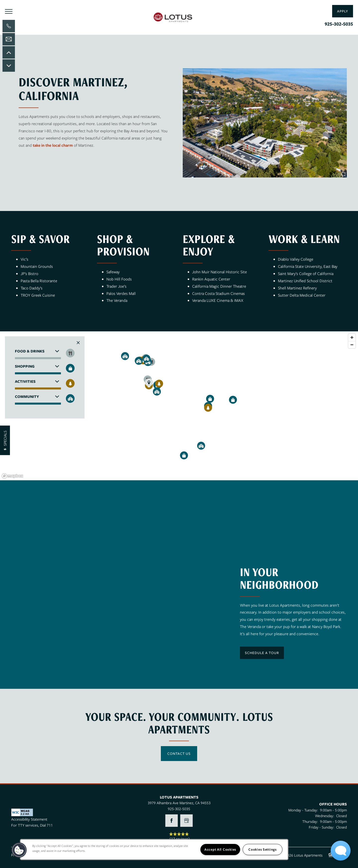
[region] (179, 406)
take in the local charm (53, 145)
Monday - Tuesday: (303, 810)
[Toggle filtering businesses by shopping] (70, 368)
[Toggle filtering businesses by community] (70, 399)
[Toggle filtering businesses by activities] (70, 383)
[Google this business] (186, 821)
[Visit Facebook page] (172, 821)
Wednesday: (325, 816)
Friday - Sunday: (321, 827)
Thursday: (310, 821)
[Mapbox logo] (12, 476)
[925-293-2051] (9, 26)
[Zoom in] (352, 337)
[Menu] (9, 11)
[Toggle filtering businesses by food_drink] (70, 353)
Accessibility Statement (29, 819)
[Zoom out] (352, 345)
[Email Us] (9, 39)
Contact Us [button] (179, 753)
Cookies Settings (263, 849)
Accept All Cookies (220, 849)
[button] (343, 11)
